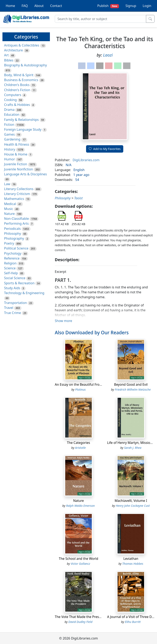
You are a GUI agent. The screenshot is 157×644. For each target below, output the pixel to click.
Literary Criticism (17, 194)
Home (10, 6)
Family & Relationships (21, 120)
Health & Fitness (17, 144)
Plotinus (80, 389)
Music (9, 209)
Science (10, 268)
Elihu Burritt (133, 622)
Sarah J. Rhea (133, 448)
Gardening (12, 139)
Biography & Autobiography (25, 65)
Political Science (16, 248)
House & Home (16, 154)
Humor (10, 159)
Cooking (10, 100)
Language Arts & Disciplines (25, 174)
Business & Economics (21, 80)
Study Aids (12, 288)
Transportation (15, 303)
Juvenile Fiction (16, 164)
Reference (12, 258)
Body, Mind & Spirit (19, 75)
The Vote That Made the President (81, 617)
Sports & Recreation (19, 283)
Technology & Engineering (24, 293)
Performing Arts (16, 223)
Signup (131, 6)
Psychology (13, 253)
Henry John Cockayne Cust (133, 506)
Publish (108, 6)
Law (7, 184)
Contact (56, 6)
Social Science (15, 278)
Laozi (108, 55)
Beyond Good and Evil (131, 384)
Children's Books (17, 85)
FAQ (25, 6)
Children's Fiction (17, 90)
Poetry (9, 243)
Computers (13, 95)
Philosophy (13, 234)
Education (12, 115)
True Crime (13, 313)
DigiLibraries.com (86, 160)
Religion (10, 263)
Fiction (9, 125)
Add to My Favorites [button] (105, 149)
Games (9, 134)
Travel (9, 308)
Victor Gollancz (80, 564)
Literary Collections (19, 189)
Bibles (9, 60)
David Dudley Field (80, 622)
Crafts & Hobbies (17, 105)
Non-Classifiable (16, 219)
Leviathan (131, 559)
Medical (10, 204)
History (10, 149)
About (39, 6)
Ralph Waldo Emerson (80, 506)
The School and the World (79, 559)
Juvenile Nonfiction (19, 169)
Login (147, 6)
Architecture (13, 50)
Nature (9, 214)
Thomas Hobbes (133, 564)
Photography (14, 238)
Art (6, 55)
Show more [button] (63, 321)
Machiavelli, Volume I (131, 501)
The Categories (79, 443)
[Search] (100, 19)
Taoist (78, 198)
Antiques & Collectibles (22, 45)
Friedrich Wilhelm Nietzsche (133, 389)
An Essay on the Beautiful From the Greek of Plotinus (95, 384)
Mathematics (14, 199)
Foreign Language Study (23, 129)
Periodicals (12, 229)
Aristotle (80, 448)
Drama (9, 110)
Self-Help (11, 273)
